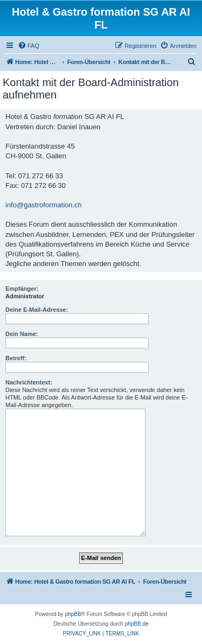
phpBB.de (137, 624)
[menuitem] (29, 46)
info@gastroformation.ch (44, 205)
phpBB (73, 614)
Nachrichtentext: (29, 382)
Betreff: (16, 358)
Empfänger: (22, 289)
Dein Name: (22, 334)
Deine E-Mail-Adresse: (37, 310)
